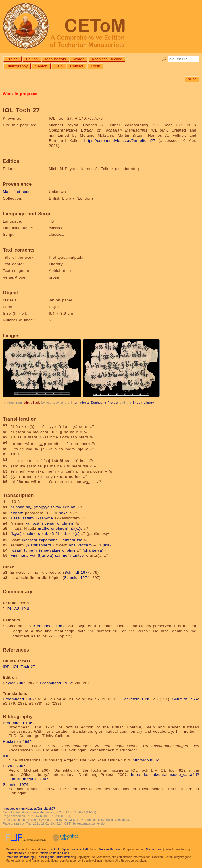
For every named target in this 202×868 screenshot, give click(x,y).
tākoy (56, 507)
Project (12, 59)
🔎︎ (165, 59)
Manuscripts (55, 59)
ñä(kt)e (76, 528)
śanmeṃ (63, 555)
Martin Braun (154, 849)
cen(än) (70, 507)
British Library (143, 403)
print (192, 79)
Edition (32, 59)
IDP (6, 666)
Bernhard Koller (16, 853)
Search (41, 66)
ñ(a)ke (44, 528)
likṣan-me (44, 518)
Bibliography (17, 66)
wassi (16, 518)
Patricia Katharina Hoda (54, 853)
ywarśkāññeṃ (38, 545)
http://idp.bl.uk (146, 760)
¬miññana (20, 555)
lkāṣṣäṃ (30, 540)
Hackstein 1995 (136, 699)
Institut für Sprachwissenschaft (68, 849)
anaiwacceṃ (80, 545)
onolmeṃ (66, 523)
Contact (77, 66)
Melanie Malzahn (110, 849)
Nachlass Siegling (107, 59)
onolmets (32, 533)
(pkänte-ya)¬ (94, 550)
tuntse (78, 555)
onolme (69, 550)
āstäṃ (28, 518)
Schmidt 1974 (77, 572)
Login (96, 66)
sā (29, 507)
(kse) (16, 533)
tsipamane (48, 540)
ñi (12, 507)
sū (52, 533)
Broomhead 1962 (49, 626)
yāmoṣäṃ (34, 523)
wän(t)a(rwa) (42, 555)
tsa (80, 540)
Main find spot (16, 192)
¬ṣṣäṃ (17, 550)
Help (59, 66)
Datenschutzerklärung (20, 857)
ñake (20, 507)
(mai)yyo (42, 507)
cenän (50, 523)
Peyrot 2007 (14, 683)
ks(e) (74, 533)
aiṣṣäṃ (17, 513)
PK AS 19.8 (18, 608)
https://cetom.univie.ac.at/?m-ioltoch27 (120, 141)
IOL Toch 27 (24, 666)
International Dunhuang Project (94, 403)
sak (45, 533)
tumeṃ (69, 540)
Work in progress (20, 94)
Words (79, 59)
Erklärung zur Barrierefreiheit (55, 857)
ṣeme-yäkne (50, 550)
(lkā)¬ (108, 545)
